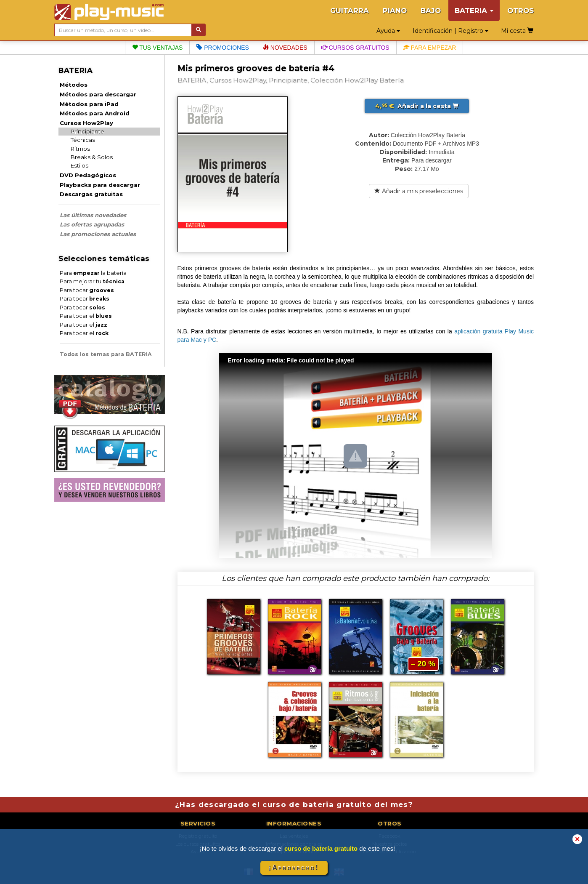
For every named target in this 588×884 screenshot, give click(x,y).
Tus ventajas (158, 48)
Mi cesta (517, 31)
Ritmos (80, 149)
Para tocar (87, 290)
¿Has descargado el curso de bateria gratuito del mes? (294, 804)
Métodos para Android (95, 113)
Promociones (222, 48)
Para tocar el (86, 316)
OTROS (520, 11)
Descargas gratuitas (91, 194)
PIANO (395, 11)
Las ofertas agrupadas (92, 224)
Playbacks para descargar (100, 185)
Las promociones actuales (98, 234)
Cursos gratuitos (355, 48)
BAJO (431, 11)
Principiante (87, 131)
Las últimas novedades (93, 215)
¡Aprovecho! (294, 868)
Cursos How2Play (86, 123)
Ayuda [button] (388, 31)
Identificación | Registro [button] (450, 31)
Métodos (74, 85)
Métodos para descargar (98, 94)
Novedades (285, 48)
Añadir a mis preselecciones (419, 191)
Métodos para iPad (89, 104)
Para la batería (93, 273)
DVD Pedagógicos (88, 175)
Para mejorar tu (92, 281)
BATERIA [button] (474, 11)
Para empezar (430, 48)
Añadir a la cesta (417, 106)
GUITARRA (350, 11)
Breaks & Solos (92, 157)
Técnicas (83, 140)
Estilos (79, 165)
